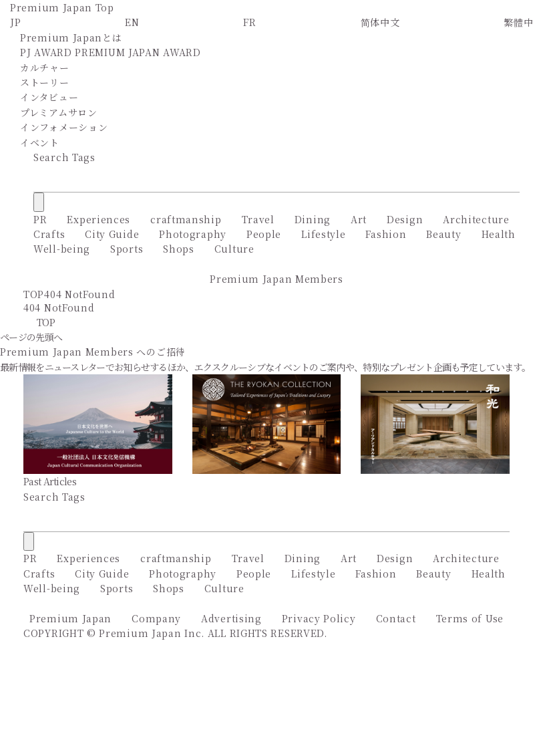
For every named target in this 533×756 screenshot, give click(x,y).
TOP (34, 294)
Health (499, 234)
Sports (127, 249)
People (264, 234)
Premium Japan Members (277, 279)
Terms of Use (470, 618)
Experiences (99, 219)
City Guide (112, 234)
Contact (396, 618)
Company (156, 618)
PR (40, 219)
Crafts (49, 234)
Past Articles (50, 481)
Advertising (231, 618)
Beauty (443, 234)
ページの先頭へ (31, 337)
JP (15, 22)
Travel (258, 219)
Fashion (386, 234)
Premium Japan (70, 618)
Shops (179, 249)
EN (132, 22)
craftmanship (186, 219)
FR (249, 22)
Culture (234, 249)
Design (405, 219)
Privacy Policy (319, 618)
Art (359, 219)
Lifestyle (323, 234)
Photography (193, 234)
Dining (313, 219)
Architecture (476, 219)
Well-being (62, 249)
